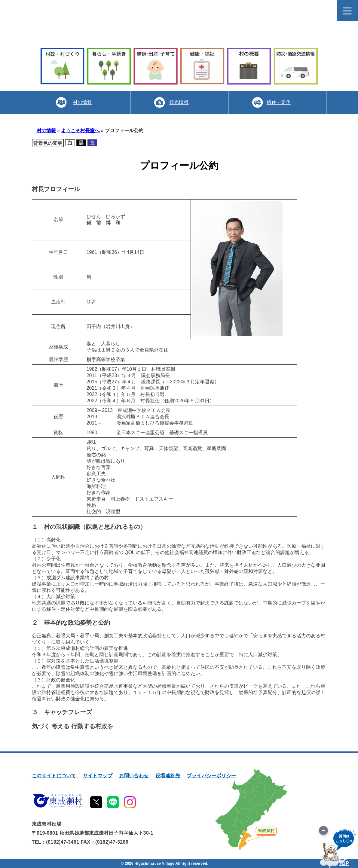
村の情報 (82, 102)
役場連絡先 (168, 776)
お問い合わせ (134, 776)
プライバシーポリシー (211, 776)
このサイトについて (54, 776)
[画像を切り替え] (323, 830)
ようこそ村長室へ (80, 131)
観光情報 (179, 102)
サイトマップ (98, 776)
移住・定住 (279, 102)
